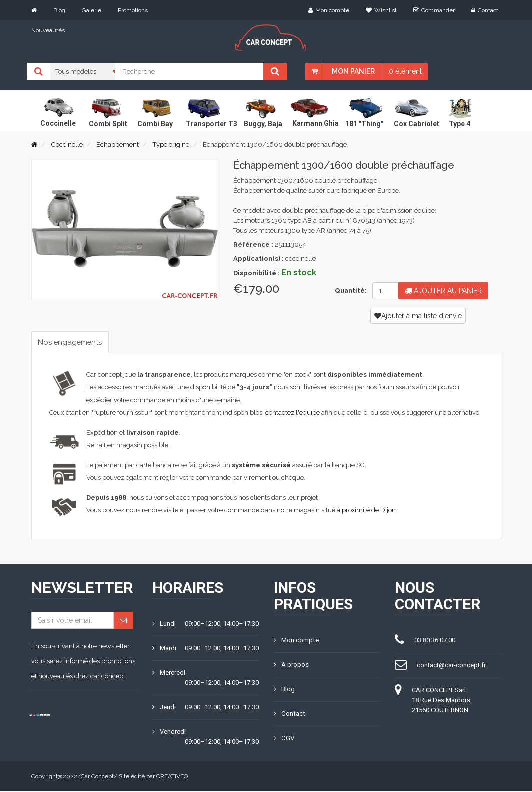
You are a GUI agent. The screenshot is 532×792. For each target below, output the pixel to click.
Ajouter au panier (443, 291)
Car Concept (97, 777)
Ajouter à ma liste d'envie (418, 316)
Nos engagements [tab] (73, 342)
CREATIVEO (172, 777)
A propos (291, 665)
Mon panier (353, 71)
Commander (434, 10)
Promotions (133, 10)
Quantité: (350, 291)
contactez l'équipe (293, 413)
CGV (284, 739)
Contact (485, 10)
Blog (59, 10)
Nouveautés (48, 30)
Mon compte (329, 10)
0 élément (405, 71)
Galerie (91, 10)
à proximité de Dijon (367, 510)
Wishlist (381, 10)
